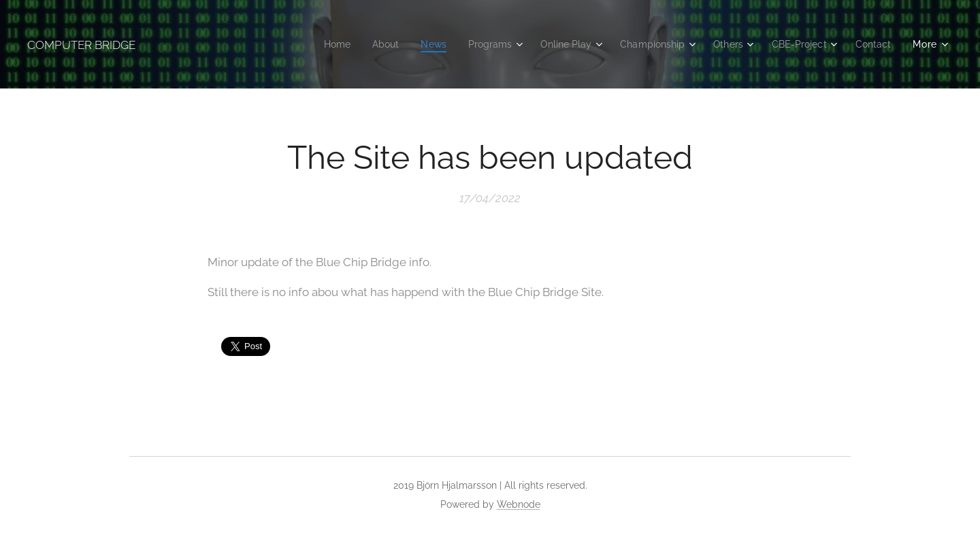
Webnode (519, 504)
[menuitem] (313, 44)
